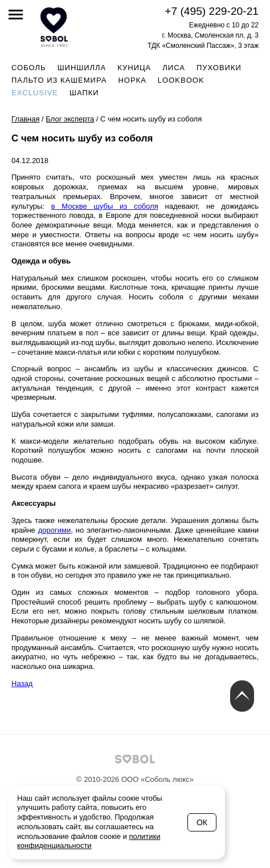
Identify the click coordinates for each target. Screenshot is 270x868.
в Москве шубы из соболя (105, 206)
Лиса (174, 68)
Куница (134, 68)
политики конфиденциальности (89, 841)
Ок (202, 822)
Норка (132, 80)
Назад (22, 684)
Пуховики (219, 68)
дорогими (54, 530)
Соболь (29, 68)
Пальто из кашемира (59, 80)
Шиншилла (82, 68)
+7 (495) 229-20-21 (212, 11)
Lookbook (181, 80)
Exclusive (35, 93)
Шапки (84, 93)
